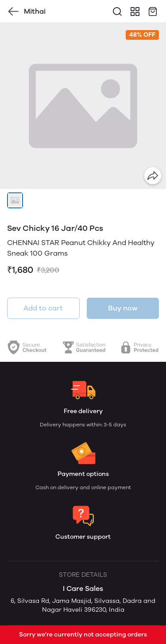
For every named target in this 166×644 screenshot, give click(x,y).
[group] (83, 106)
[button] (15, 200)
